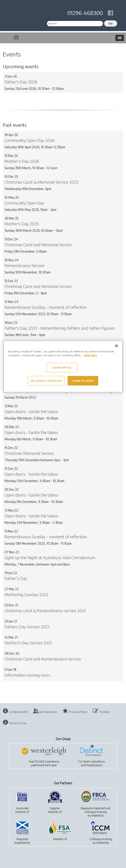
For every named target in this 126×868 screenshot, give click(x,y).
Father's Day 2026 (21, 82)
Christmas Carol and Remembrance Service (43, 659)
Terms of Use (18, 723)
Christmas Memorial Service (29, 453)
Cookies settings (62, 367)
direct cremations (94, 762)
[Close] (116, 346)
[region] (63, 366)
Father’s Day (16, 578)
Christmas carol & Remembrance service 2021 (45, 611)
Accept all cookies (83, 381)
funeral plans (94, 765)
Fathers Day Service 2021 (27, 627)
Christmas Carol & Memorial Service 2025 (42, 182)
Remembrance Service (24, 265)
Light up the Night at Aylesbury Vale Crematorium (50, 557)
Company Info (18, 712)
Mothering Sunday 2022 (26, 594)
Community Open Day (24, 203)
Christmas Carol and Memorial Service (38, 245)
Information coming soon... (28, 675)
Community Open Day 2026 (30, 140)
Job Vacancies (48, 712)
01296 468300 (85, 13)
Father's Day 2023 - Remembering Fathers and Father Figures (60, 328)
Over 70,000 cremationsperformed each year (44, 763)
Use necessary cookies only (46, 381)
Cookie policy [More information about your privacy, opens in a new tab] (90, 355)
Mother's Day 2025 (22, 224)
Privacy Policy (78, 712)
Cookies (104, 712)
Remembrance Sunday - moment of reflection (46, 307)
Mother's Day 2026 (22, 161)
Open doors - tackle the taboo (31, 411)
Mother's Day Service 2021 (28, 643)
